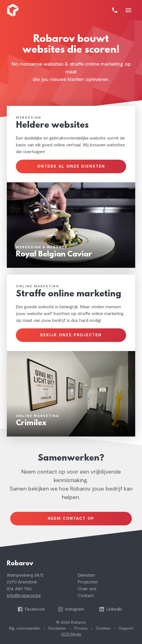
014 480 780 (19, 589)
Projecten (88, 582)
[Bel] (115, 10)
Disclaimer (57, 628)
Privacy (81, 628)
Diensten (86, 575)
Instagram (71, 609)
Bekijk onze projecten (71, 335)
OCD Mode (71, 634)
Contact (86, 596)
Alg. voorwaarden (25, 628)
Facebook (31, 609)
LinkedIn (111, 609)
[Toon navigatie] (128, 10)
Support (126, 628)
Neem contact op (71, 518)
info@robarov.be (24, 596)
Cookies (103, 628)
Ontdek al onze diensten (71, 166)
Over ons (87, 589)
